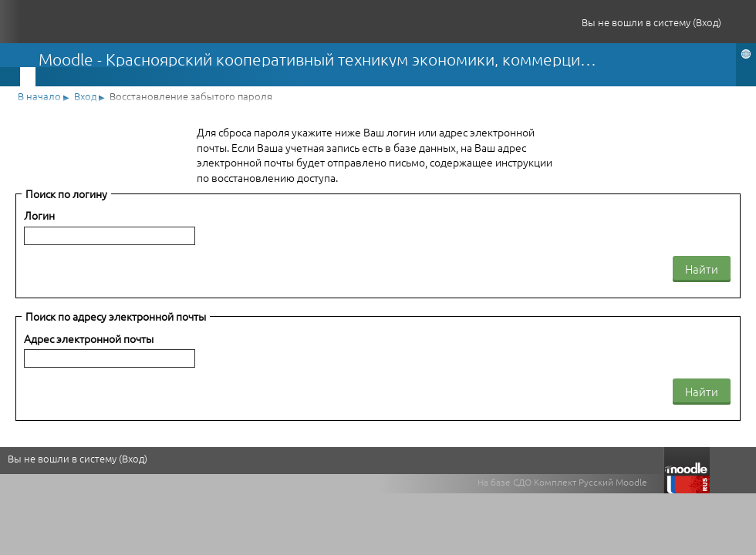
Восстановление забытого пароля (191, 96)
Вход (707, 22)
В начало (39, 96)
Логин (39, 215)
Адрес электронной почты (89, 339)
